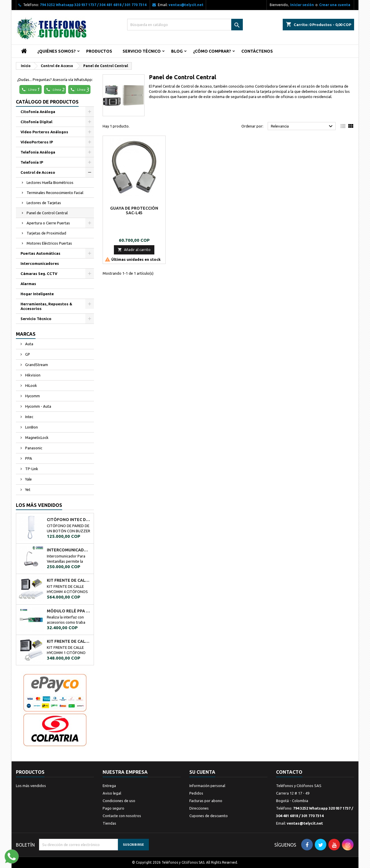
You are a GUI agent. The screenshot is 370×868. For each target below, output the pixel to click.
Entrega (109, 786)
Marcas (26, 334)
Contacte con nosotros (122, 816)
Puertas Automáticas (40, 253)
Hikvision (32, 375)
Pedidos (196, 793)
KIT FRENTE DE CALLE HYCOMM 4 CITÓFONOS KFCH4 (69, 580)
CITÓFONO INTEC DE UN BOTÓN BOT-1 (69, 520)
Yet (27, 490)
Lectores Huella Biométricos (50, 182)
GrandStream (36, 365)
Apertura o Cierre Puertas (48, 223)
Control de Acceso (38, 172)
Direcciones (199, 808)
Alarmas (28, 284)
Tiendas (109, 823)
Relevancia (303, 126)
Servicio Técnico (142, 51)
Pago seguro (113, 808)
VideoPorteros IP (37, 142)
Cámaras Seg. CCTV (39, 274)
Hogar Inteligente (37, 294)
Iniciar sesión (302, 5)
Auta (29, 344)
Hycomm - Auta (38, 406)
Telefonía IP (32, 162)
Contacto (289, 772)
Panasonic (33, 448)
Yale (28, 479)
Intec (29, 417)
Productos (99, 51)
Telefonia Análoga (38, 152)
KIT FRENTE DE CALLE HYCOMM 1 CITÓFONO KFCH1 (69, 641)
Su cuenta (202, 772)
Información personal (207, 786)
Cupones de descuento (209, 816)
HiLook (31, 385)
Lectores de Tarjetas (44, 203)
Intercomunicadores (40, 263)
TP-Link (31, 469)
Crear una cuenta (335, 5)
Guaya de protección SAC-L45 (134, 210)
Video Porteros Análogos (44, 132)
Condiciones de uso (119, 801)
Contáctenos (257, 51)
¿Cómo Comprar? (212, 51)
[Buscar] (185, 25)
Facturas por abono (206, 801)
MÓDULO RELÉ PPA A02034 (69, 611)
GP (27, 354)
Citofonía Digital (36, 122)
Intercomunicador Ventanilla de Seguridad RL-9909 (69, 550)
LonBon (31, 427)
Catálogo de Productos (47, 102)
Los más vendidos (39, 505)
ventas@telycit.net (186, 5)
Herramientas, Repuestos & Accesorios (46, 306)
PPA (28, 458)
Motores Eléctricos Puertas (49, 243)
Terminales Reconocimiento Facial (55, 193)
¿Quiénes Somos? (57, 51)
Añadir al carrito (134, 250)
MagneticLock (36, 437)
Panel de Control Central (47, 213)
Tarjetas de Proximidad (46, 233)
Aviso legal (112, 793)
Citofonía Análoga (38, 112)
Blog (177, 51)
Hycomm (32, 396)
